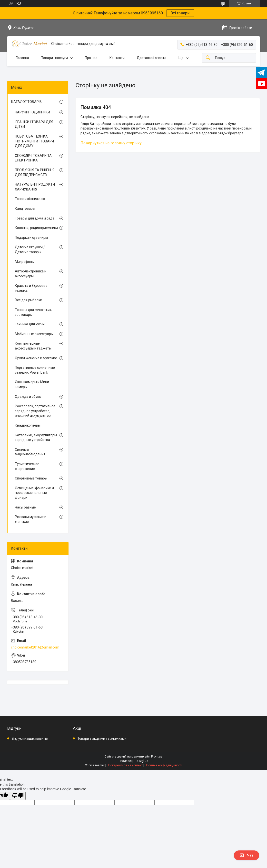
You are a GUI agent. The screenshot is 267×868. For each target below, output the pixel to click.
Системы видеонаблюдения (30, 452)
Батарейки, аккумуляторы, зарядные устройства (36, 438)
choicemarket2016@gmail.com (35, 647)
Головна (22, 58)
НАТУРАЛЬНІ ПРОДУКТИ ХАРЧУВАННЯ (35, 187)
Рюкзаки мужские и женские (31, 519)
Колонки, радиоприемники (36, 228)
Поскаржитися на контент (125, 765)
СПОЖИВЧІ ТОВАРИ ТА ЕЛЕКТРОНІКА (33, 158)
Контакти (117, 58)
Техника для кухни (30, 324)
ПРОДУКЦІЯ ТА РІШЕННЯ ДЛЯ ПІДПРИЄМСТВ (35, 172)
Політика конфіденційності (163, 765)
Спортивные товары (31, 478)
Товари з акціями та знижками (102, 738)
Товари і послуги (54, 58)
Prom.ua (157, 757)
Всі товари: (180, 13)
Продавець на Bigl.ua (133, 761)
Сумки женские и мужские (36, 358)
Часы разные (25, 507)
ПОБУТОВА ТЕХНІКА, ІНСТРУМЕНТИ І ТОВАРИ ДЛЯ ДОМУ (34, 141)
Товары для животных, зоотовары (33, 312)
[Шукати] (208, 58)
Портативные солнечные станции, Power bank (35, 370)
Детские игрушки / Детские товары (30, 249)
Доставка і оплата (152, 58)
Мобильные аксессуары (34, 334)
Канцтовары (25, 209)
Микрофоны (25, 262)
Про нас (91, 58)
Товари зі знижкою (30, 199)
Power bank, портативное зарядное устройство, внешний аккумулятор (35, 411)
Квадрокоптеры (28, 425)
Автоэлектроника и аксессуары (31, 274)
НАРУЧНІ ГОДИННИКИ (32, 112)
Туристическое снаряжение (27, 466)
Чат (247, 855)
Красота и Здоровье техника (31, 288)
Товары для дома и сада (35, 218)
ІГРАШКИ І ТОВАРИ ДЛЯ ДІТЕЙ (34, 124)
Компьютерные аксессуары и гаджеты (33, 346)
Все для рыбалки (29, 300)
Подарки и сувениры (31, 238)
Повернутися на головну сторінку (111, 143)
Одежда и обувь (28, 397)
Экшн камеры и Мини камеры (32, 384)
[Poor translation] (18, 796)
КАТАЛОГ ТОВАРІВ (26, 102)
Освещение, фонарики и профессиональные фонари (34, 493)
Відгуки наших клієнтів (30, 738)
